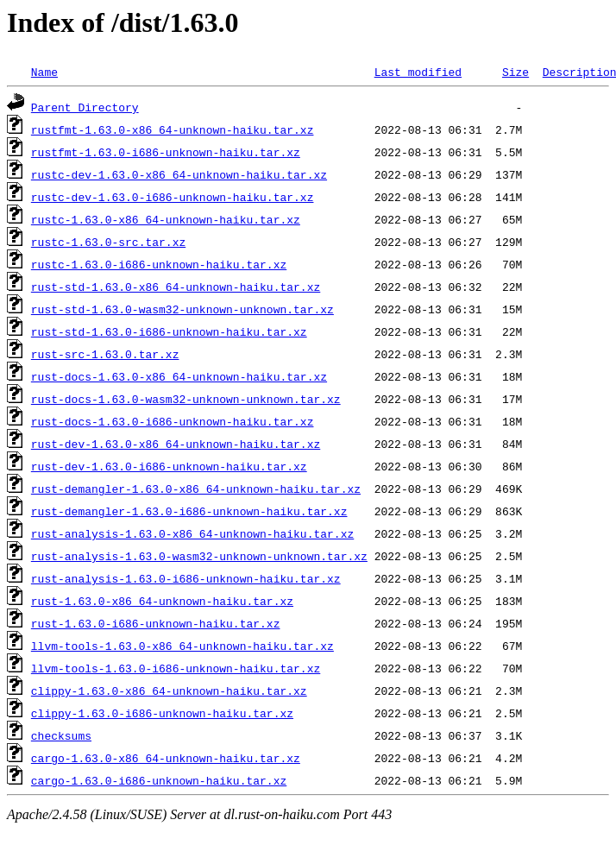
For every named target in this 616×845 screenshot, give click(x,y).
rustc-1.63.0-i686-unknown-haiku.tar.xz (159, 264)
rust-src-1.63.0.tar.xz (105, 354)
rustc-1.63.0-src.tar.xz (108, 242)
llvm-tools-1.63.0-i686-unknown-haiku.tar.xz (176, 668)
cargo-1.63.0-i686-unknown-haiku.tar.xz (159, 780)
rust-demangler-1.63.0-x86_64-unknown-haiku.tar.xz (196, 489)
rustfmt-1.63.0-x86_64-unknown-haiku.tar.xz (173, 129)
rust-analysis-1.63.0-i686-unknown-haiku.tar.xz (186, 578)
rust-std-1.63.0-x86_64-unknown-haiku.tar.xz (176, 287)
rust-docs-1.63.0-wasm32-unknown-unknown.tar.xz (186, 399)
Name (44, 72)
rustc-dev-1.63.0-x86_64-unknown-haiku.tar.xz (179, 174)
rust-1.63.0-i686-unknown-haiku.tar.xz (156, 623)
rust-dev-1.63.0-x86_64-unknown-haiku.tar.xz (176, 444)
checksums (61, 735)
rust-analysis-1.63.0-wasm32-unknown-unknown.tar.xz (199, 556)
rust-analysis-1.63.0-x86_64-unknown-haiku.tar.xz (192, 533)
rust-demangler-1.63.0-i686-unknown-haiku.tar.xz (189, 511)
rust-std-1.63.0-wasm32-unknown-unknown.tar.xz (182, 309)
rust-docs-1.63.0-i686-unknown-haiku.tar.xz (173, 421)
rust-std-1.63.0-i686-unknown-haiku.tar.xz (169, 331)
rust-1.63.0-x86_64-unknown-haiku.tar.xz (162, 601)
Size (515, 72)
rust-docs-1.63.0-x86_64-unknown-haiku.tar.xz (179, 376)
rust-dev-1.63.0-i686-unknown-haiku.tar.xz (169, 466)
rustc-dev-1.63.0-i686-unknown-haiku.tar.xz (173, 197)
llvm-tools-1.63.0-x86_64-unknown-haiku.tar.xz (182, 646)
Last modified (418, 72)
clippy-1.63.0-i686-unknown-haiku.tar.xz (162, 713)
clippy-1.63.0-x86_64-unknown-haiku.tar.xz (169, 691)
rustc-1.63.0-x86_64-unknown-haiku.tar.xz (166, 219)
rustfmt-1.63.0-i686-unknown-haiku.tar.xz (166, 152)
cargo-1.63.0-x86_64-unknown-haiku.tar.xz (166, 758)
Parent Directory (85, 107)
